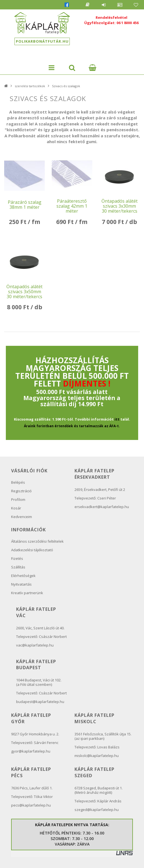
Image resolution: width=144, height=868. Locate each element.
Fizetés (17, 558)
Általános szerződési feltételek (37, 541)
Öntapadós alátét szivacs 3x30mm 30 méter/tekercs (120, 206)
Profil (120, 5)
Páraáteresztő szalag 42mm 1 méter (72, 206)
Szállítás (18, 567)
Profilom (18, 499)
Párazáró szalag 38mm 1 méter (25, 205)
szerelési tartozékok (30, 86)
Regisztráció (21, 491)
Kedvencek (136, 5)
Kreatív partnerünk (27, 593)
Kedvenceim (22, 517)
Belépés (104, 5)
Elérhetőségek (23, 576)
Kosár (16, 508)
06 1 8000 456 (127, 23)
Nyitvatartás (21, 584)
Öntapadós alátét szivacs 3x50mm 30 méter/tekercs (24, 292)
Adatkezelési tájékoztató (32, 550)
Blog (88, 5)
